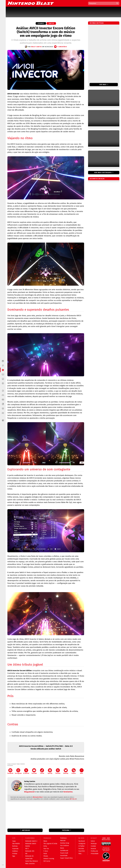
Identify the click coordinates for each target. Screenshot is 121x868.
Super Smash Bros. (67, 858)
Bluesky (66, 771)
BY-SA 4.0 (73, 799)
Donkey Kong (65, 843)
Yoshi (45, 854)
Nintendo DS (29, 856)
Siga (14, 856)
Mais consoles (30, 864)
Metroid (63, 841)
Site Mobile (16, 844)
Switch (51, 23)
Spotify (50, 771)
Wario (62, 848)
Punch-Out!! (64, 853)
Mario (45, 841)
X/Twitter (26, 771)
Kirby (45, 846)
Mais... (80, 854)
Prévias (15, 854)
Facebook (10, 771)
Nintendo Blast (38, 797)
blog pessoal (29, 792)
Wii (26, 854)
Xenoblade (64, 856)
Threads (58, 771)
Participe (94, 844)
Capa (14, 841)
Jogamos (41, 23)
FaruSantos (68, 792)
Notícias (15, 846)
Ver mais (104, 85)
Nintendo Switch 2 (31, 841)
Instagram (18, 771)
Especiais (15, 849)
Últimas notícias (97, 23)
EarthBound (64, 851)
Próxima (66, 830)
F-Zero (46, 851)
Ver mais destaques (103, 173)
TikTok (42, 771)
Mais (82, 771)
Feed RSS (82, 851)
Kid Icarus (47, 861)
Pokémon (63, 838)
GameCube (29, 859)
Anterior (26, 830)
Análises (15, 851)
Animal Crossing (49, 859)
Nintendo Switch (31, 844)
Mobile (28, 846)
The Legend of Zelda (50, 844)
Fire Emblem (65, 846)
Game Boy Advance (32, 861)
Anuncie (93, 849)
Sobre (93, 841)
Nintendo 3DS (30, 851)
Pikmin (46, 856)
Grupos (74, 771)
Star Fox (46, 849)
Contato (93, 846)
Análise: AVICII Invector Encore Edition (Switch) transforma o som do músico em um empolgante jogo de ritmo (46, 32)
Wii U (27, 849)
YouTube (34, 771)
